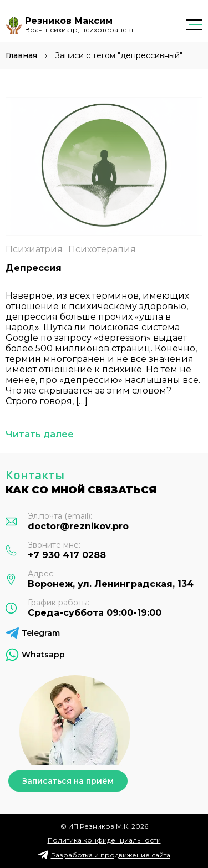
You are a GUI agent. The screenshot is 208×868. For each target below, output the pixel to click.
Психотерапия (102, 249)
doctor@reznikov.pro (78, 526)
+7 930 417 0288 (67, 555)
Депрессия (34, 268)
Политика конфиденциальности (104, 840)
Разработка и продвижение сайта (111, 855)
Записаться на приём (68, 781)
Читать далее (40, 434)
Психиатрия (34, 249)
